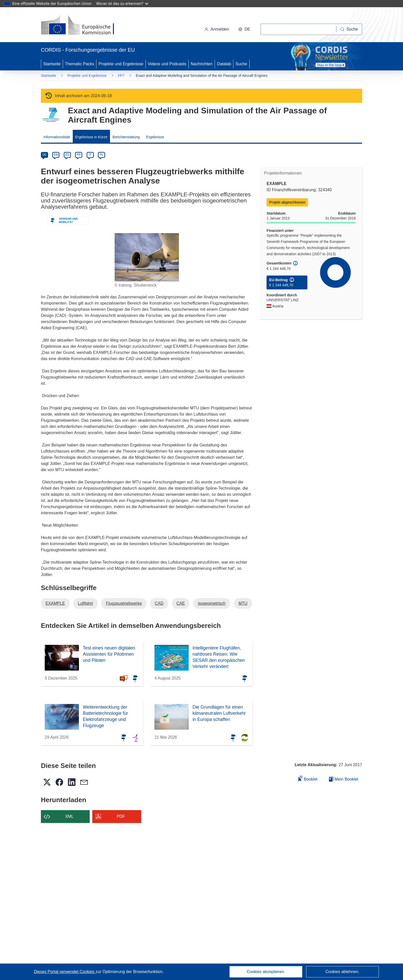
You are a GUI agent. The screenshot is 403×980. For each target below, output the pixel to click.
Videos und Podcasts (167, 64)
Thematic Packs (80, 64)
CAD (159, 603)
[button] (244, 29)
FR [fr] (79, 155)
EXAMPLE (55, 603)
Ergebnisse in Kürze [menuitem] (91, 137)
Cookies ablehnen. (342, 972)
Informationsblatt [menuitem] (57, 137)
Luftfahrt (85, 603)
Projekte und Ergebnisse (121, 64)
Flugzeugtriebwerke (124, 603)
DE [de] (45, 155)
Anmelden (217, 29)
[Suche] (349, 29)
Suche (241, 64)
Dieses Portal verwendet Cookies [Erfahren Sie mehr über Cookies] (65, 972)
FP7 (121, 76)
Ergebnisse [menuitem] (155, 137)
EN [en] (56, 155)
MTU (243, 603)
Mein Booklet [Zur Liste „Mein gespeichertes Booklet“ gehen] (344, 779)
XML (70, 816)
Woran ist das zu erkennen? (122, 3)
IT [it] (90, 155)
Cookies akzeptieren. (266, 972)
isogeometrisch (212, 603)
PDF (121, 816)
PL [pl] (102, 155)
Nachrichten (202, 64)
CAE (181, 603)
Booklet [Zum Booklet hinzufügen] (308, 778)
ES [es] (67, 155)
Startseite (52, 64)
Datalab (224, 64)
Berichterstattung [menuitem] (126, 137)
